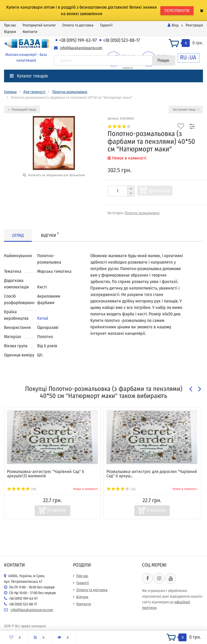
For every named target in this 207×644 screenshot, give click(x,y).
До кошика (160, 191)
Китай (43, 318)
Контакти (30, 32)
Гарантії (106, 25)
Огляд (18, 235)
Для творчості (34, 92)
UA (193, 57)
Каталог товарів (29, 76)
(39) (22, 489)
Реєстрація (194, 25)
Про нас (10, 25)
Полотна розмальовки (70, 92)
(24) (121, 489)
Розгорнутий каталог (39, 25)
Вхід (173, 25)
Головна (10, 92)
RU (183, 57)
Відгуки (10, 32)
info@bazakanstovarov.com (81, 48)
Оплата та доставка (78, 25)
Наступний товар (186, 110)
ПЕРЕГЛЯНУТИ (177, 11)
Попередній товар (22, 110)
